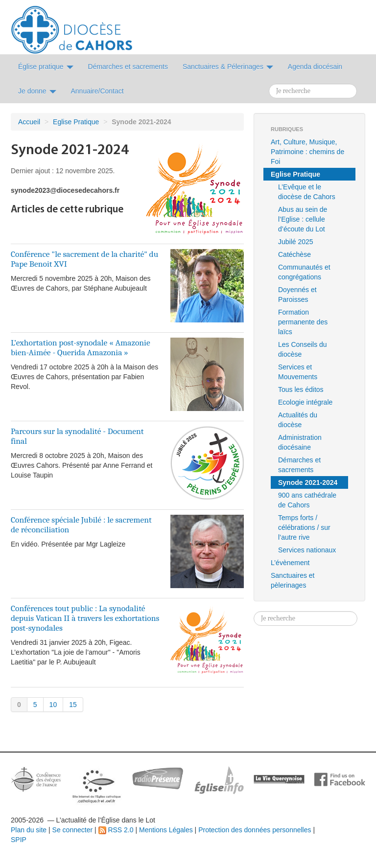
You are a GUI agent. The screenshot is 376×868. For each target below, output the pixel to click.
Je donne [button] (37, 91)
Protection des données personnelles (255, 830)
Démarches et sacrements (299, 465)
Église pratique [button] (46, 67)
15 (73, 705)
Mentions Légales (166, 830)
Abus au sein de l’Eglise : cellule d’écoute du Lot (303, 219)
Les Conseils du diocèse (303, 349)
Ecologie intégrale (305, 402)
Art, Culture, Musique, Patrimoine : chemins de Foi (307, 152)
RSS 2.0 (116, 830)
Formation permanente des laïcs (303, 322)
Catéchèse (294, 254)
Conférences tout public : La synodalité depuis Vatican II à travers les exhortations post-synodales (85, 618)
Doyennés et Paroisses (297, 295)
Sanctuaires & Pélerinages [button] (228, 67)
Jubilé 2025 (296, 242)
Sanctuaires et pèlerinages (293, 580)
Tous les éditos (301, 389)
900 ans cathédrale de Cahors (307, 500)
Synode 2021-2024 (308, 482)
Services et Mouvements (298, 372)
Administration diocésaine (300, 442)
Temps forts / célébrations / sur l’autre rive (304, 527)
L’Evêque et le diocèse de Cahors (307, 192)
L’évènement (290, 563)
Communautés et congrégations (304, 272)
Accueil (29, 122)
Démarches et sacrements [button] (128, 67)
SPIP (19, 840)
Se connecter (73, 830)
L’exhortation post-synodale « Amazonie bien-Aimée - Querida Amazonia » (81, 347)
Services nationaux (307, 550)
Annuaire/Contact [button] (97, 91)
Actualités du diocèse (298, 420)
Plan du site (29, 830)
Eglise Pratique (76, 122)
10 (53, 705)
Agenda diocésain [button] (315, 67)
